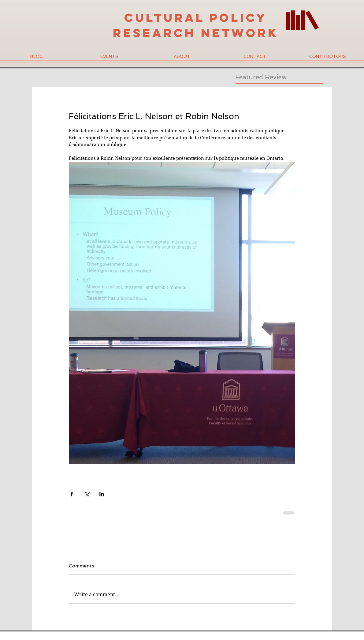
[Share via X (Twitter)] (87, 494)
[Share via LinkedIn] (102, 494)
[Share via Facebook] (72, 494)
